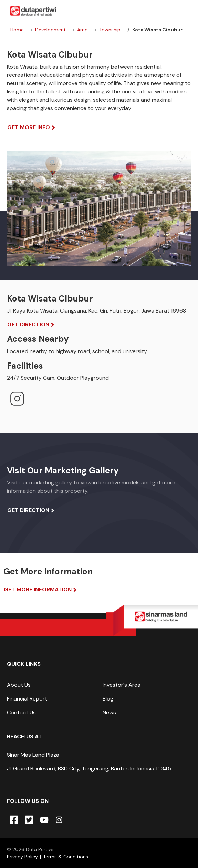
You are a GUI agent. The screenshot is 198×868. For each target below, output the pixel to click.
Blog (108, 699)
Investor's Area (122, 685)
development (50, 30)
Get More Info (29, 127)
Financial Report (27, 699)
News (109, 712)
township (110, 30)
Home (17, 30)
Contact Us (21, 712)
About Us (19, 685)
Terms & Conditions (66, 857)
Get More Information (38, 589)
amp (82, 30)
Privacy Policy (22, 857)
